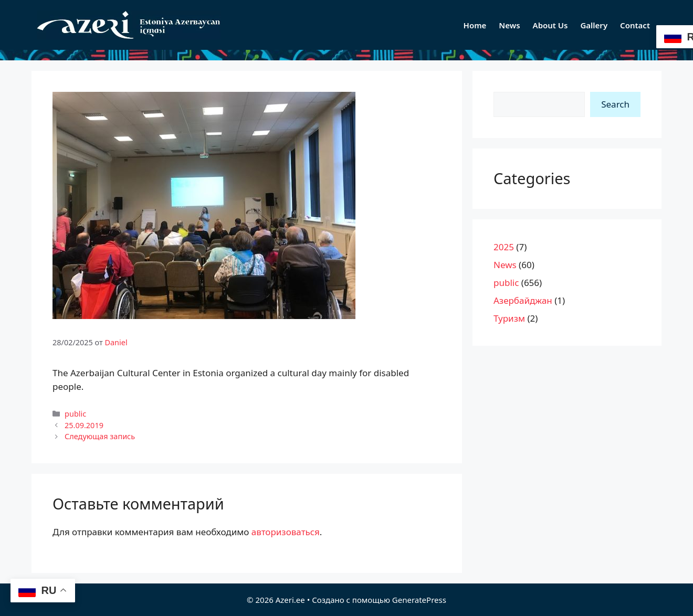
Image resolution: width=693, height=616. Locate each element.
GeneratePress (419, 600)
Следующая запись (100, 436)
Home (475, 25)
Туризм (509, 318)
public (75, 414)
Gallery (594, 25)
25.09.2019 (84, 425)
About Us (550, 25)
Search (615, 104)
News (509, 25)
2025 (504, 247)
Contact (635, 25)
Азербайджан (523, 300)
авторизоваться (286, 532)
